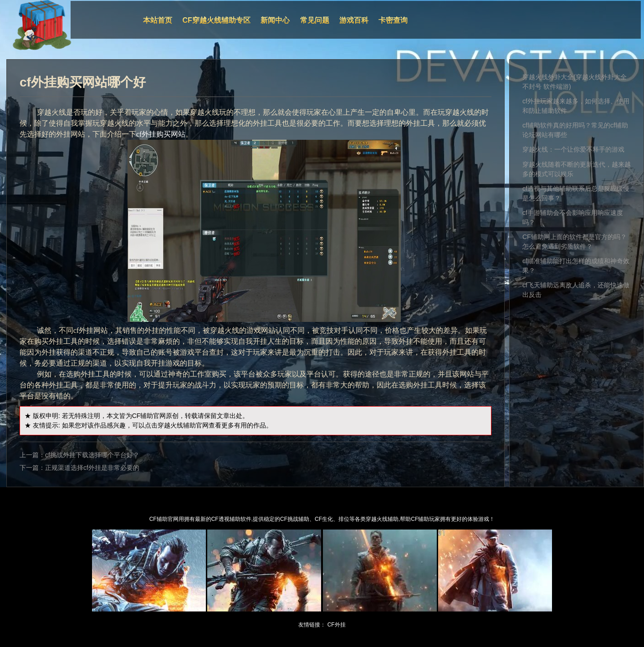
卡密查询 (393, 20)
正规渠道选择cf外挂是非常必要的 (92, 468)
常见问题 (315, 20)
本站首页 (158, 20)
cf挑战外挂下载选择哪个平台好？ (92, 455)
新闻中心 (275, 20)
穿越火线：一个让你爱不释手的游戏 (573, 149)
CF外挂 (337, 625)
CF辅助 (143, 416)
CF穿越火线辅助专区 (217, 20)
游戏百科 (354, 20)
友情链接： (312, 625)
